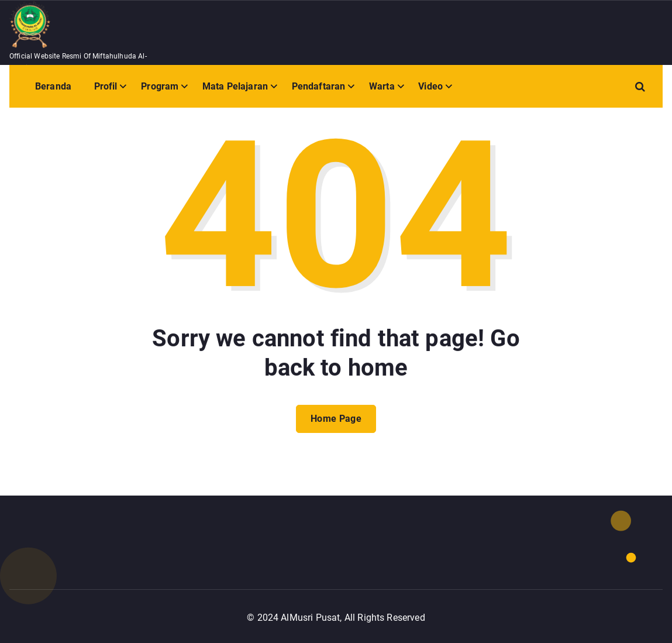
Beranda (53, 86)
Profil (106, 86)
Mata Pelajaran (235, 86)
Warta (382, 86)
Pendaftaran (319, 86)
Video (430, 86)
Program (160, 86)
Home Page (336, 427)
